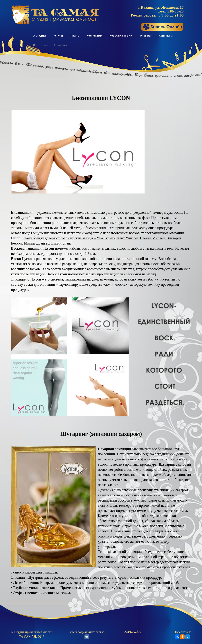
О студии (39, 36)
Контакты (166, 36)
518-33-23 (175, 11)
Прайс (75, 36)
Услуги (58, 36)
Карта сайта (133, 632)
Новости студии (121, 36)
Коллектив (94, 36)
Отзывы (146, 36)
